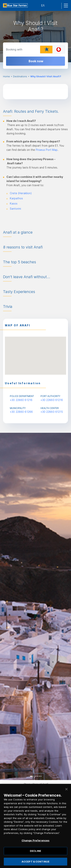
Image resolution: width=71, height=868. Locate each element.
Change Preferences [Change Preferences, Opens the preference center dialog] (35, 843)
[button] (36, 352)
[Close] (66, 791)
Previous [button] (6, 606)
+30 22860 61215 (52, 412)
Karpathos (16, 198)
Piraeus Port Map (47, 150)
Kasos (14, 203)
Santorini (15, 209)
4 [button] (37, 776)
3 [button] (36, 776)
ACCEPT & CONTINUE (35, 864)
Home (6, 76)
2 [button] (34, 776)
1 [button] (31, 776)
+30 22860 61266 (21, 412)
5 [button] (39, 776)
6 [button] (41, 776)
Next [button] (65, 606)
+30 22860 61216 (21, 400)
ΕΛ (43, 5)
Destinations (20, 76)
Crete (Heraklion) (21, 193)
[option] (35, 37)
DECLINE (35, 853)
